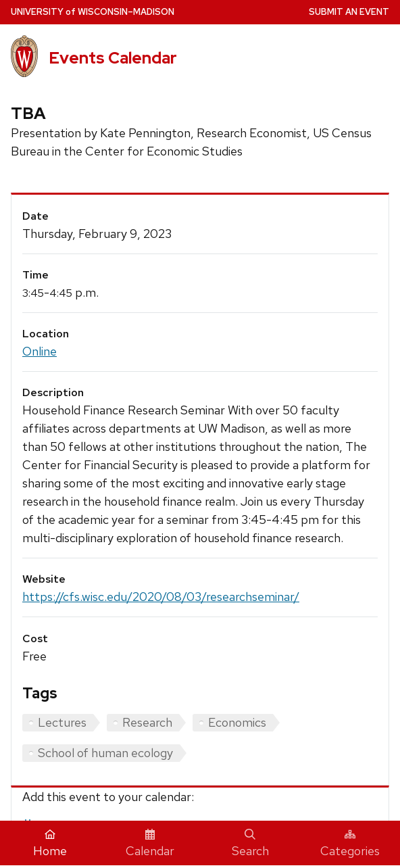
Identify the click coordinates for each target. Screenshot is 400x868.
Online (40, 351)
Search (250, 844)
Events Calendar (113, 58)
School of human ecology (105, 753)
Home (50, 844)
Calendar (150, 844)
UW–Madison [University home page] (93, 12)
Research (147, 722)
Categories (350, 844)
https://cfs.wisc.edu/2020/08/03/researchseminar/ (161, 597)
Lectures (62, 722)
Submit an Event (349, 12)
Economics (237, 722)
